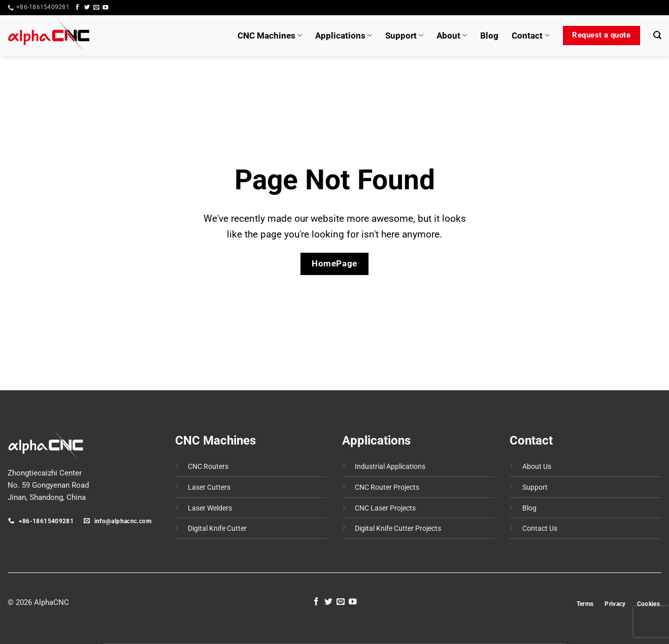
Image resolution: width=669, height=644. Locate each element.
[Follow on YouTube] (105, 8)
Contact (530, 36)
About (452, 36)
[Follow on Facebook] (77, 8)
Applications (344, 36)
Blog (489, 36)
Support (404, 36)
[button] (643, 8)
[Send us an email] (96, 8)
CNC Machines (270, 36)
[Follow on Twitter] (87, 8)
